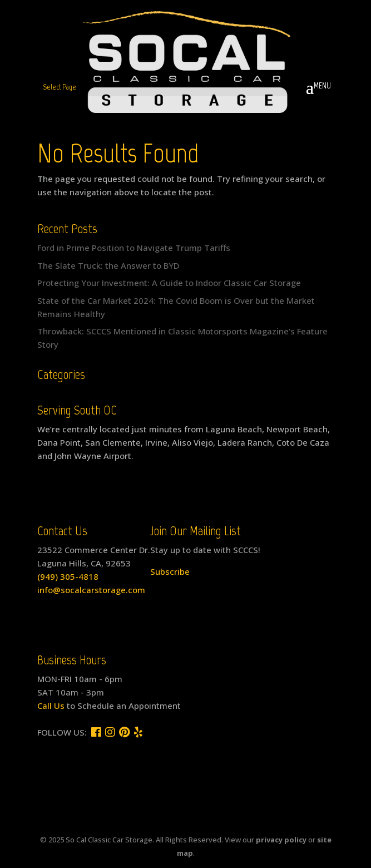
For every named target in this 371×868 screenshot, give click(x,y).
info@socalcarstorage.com (91, 590)
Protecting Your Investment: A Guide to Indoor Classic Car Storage (169, 283)
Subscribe (170, 571)
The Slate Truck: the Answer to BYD (108, 265)
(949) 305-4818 (68, 576)
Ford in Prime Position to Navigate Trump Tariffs (134, 248)
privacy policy (281, 840)
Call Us (51, 706)
